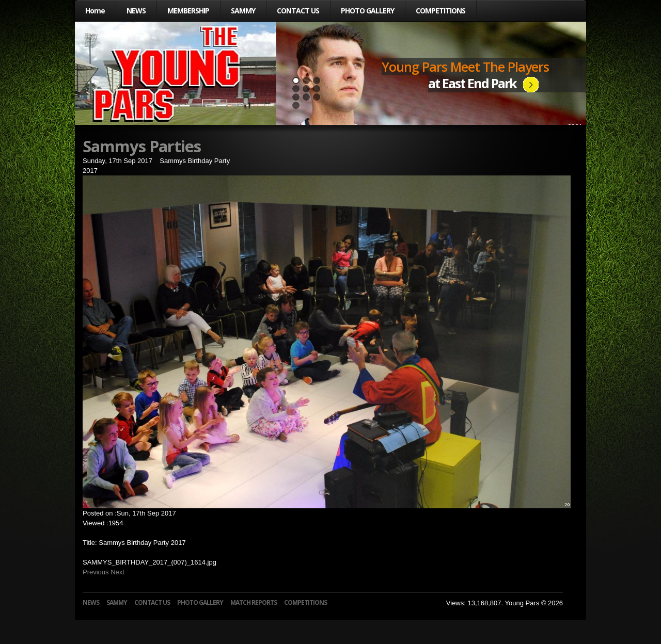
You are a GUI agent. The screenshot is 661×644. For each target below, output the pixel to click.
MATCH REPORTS (254, 602)
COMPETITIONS (440, 11)
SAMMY (243, 11)
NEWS (136, 11)
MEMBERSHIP (188, 11)
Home (95, 11)
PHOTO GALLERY (367, 11)
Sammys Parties (142, 146)
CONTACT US (298, 11)
